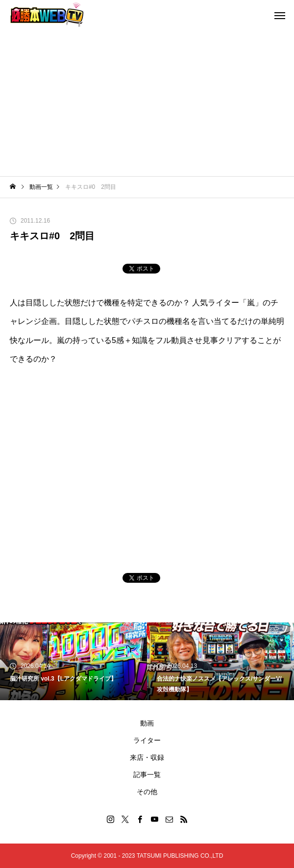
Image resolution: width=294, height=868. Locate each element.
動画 (147, 723)
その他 (147, 792)
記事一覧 (147, 775)
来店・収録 (147, 757)
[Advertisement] (147, 103)
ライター (147, 740)
